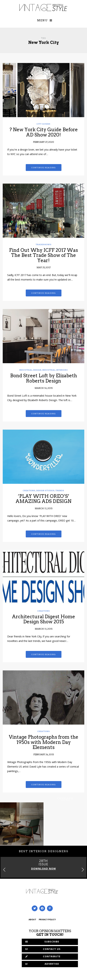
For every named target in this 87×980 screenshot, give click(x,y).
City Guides (43, 124)
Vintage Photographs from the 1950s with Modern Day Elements (44, 742)
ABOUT (32, 920)
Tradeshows (44, 244)
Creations (29, 490)
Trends (60, 490)
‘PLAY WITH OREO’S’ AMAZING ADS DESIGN (43, 499)
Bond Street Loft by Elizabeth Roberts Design (44, 378)
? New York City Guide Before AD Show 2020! (44, 132)
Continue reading (44, 168)
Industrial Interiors (55, 370)
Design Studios (45, 490)
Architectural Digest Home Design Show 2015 (43, 619)
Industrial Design (30, 370)
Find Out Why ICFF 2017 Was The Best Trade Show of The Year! (43, 255)
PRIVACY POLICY (47, 920)
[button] (83, 870)
